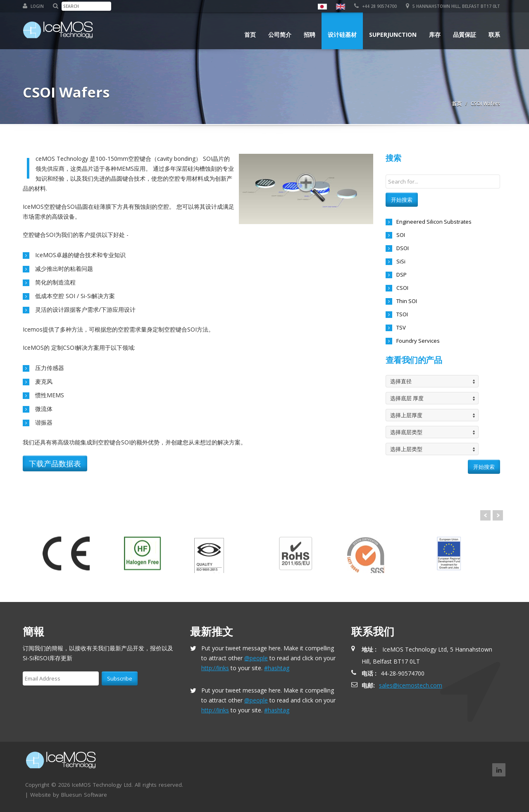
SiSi (401, 261)
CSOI (402, 288)
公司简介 (280, 35)
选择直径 (401, 381)
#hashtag (277, 668)
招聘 (310, 35)
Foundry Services (418, 341)
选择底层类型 (406, 432)
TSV (401, 327)
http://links (215, 668)
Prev (485, 515)
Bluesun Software (84, 795)
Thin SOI (407, 301)
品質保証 (465, 35)
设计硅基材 (342, 35)
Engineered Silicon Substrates (434, 222)
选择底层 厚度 (407, 398)
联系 (494, 35)
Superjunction (393, 35)
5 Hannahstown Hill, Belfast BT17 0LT (453, 6)
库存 (435, 35)
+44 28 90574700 (375, 6)
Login (33, 6)
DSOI (403, 248)
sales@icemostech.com (411, 685)
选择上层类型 (406, 449)
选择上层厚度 (406, 415)
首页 (250, 35)
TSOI (402, 314)
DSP (402, 275)
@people (256, 658)
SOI (401, 235)
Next (498, 515)
